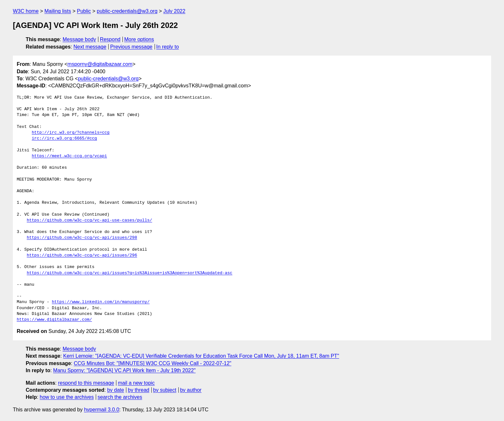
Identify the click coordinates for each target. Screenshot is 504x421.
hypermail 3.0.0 (101, 410)
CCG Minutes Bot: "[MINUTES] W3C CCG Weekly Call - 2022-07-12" (152, 363)
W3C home (26, 11)
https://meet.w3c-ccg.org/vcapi (69, 156)
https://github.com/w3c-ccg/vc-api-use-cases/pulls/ (89, 220)
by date (115, 390)
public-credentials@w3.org (127, 11)
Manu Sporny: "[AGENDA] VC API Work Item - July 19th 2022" (124, 370)
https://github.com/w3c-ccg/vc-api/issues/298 (82, 238)
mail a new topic (136, 383)
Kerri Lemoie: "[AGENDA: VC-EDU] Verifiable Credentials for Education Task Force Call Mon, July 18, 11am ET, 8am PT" (201, 356)
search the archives (120, 397)
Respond (110, 39)
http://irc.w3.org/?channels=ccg (71, 133)
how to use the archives (67, 397)
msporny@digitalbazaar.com (100, 64)
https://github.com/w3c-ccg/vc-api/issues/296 (82, 255)
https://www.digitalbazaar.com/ (54, 320)
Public (84, 11)
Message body (79, 39)
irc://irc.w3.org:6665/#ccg (64, 139)
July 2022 (174, 11)
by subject (165, 390)
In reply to (167, 47)
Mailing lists (58, 11)
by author (191, 390)
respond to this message (86, 383)
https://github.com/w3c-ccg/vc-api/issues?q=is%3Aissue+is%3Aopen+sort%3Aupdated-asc (130, 273)
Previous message (131, 47)
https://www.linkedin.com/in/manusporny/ (101, 302)
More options (139, 39)
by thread (139, 390)
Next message (90, 47)
